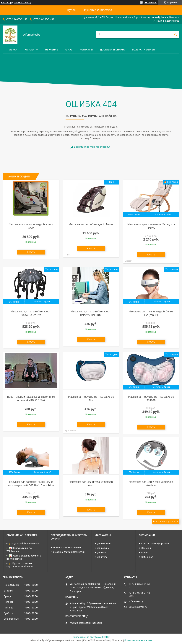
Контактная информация (155, 544)
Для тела (102, 557)
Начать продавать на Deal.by (16, 3)
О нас (69, 50)
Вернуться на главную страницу (92, 147)
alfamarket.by (136, 601)
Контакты (86, 50)
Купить (31, 252)
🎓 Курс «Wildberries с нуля (24, 544)
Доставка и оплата (112, 50)
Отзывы (146, 548)
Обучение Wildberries (97, 10)
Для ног (102, 552)
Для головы (104, 544)
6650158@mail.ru (138, 607)
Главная (12, 50)
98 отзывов (151, 3)
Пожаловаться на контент (138, 640)
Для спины (103, 548)
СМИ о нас (147, 557)
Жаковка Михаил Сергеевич (69, 552)
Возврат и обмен (143, 50)
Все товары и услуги (164, 521)
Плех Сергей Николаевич (68, 547)
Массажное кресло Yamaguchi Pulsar (91, 224)
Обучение (52, 50)
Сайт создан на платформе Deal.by (91, 637)
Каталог (30, 50)
